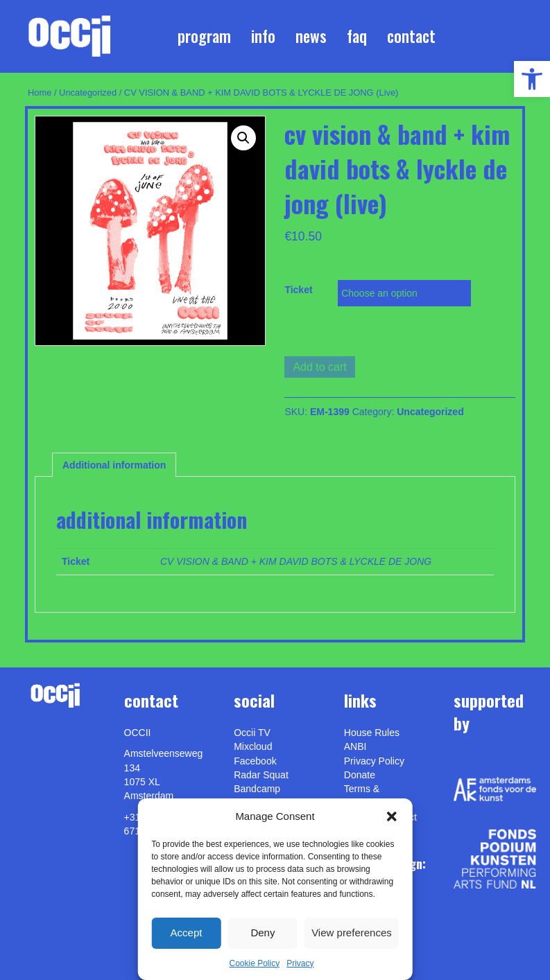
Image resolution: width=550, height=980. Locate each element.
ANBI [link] (355, 746)
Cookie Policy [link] (254, 963)
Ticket (298, 290)
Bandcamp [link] (257, 789)
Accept (187, 933)
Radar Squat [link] (261, 775)
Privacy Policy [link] (374, 761)
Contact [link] (411, 36)
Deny (263, 933)
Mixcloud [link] (253, 746)
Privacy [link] (300, 963)
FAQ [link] (357, 36)
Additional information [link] (114, 465)
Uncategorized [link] (88, 93)
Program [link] (204, 36)
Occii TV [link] (252, 733)
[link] (532, 79)
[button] (392, 816)
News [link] (311, 36)
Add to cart (319, 367)
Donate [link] (360, 775)
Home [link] (40, 93)
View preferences (352, 933)
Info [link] (263, 36)
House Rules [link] (372, 733)
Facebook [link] (255, 761)
